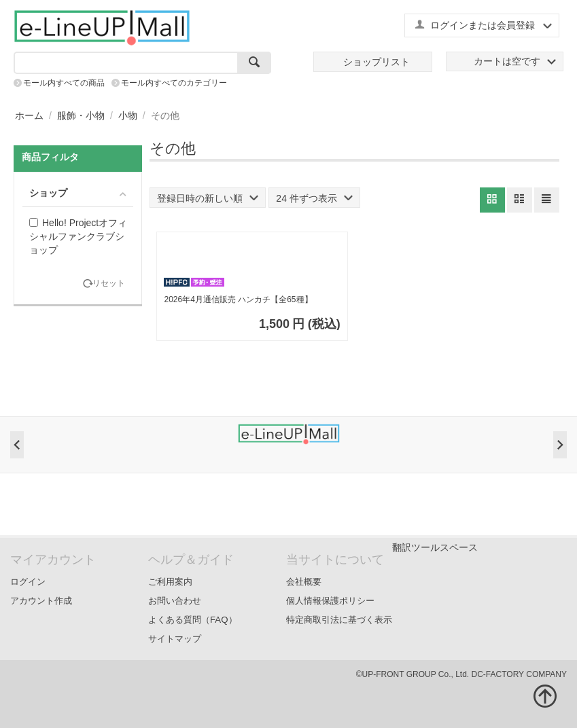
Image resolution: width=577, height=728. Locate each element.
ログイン (28, 582)
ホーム (29, 115)
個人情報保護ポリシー (330, 601)
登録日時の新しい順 (208, 198)
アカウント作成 (41, 601)
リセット (109, 284)
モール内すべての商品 (64, 83)
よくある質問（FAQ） (193, 620)
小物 (128, 115)
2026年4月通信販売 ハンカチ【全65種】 (238, 299)
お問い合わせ (175, 601)
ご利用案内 (170, 582)
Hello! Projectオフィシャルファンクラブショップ (78, 236)
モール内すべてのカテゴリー (174, 83)
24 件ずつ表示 (314, 198)
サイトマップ (175, 639)
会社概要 (304, 582)
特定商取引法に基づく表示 (339, 620)
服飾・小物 (81, 115)
